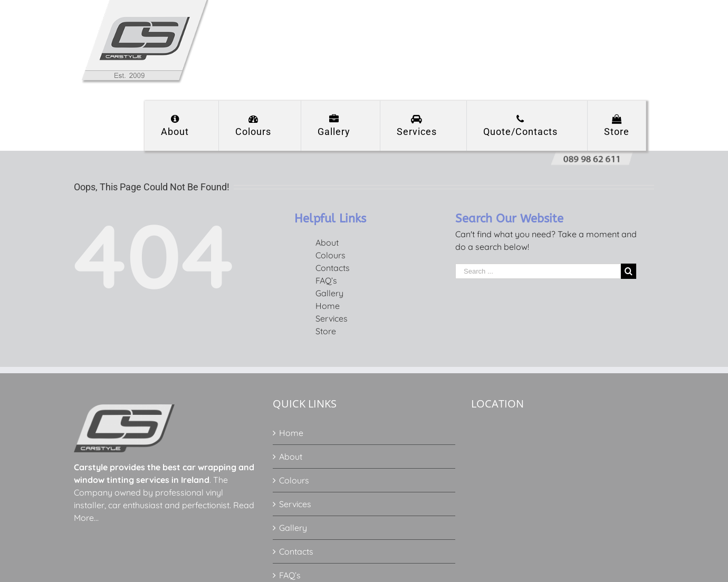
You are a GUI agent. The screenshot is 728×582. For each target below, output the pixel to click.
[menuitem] (182, 126)
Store (326, 331)
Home (328, 306)
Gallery (329, 293)
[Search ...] (538, 271)
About (327, 242)
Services (332, 318)
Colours (331, 255)
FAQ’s (326, 280)
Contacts (333, 268)
